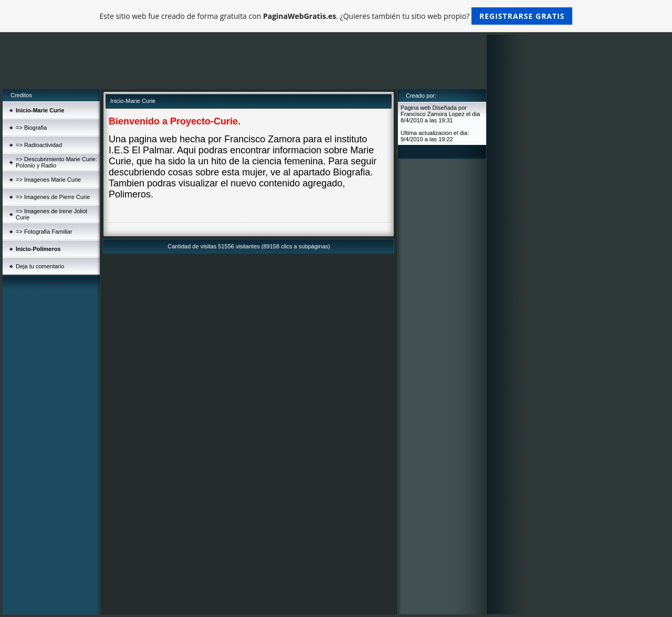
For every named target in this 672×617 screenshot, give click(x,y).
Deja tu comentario (40, 266)
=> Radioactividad (39, 145)
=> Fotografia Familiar (44, 232)
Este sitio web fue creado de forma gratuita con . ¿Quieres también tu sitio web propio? (336, 16)
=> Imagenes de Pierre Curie (53, 197)
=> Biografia (31, 128)
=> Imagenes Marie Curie (48, 180)
